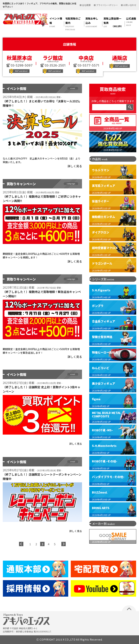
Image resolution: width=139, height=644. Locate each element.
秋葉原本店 (19, 58)
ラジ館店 (53, 58)
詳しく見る (75, 166)
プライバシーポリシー (107, 5)
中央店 (86, 58)
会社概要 (86, 5)
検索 (130, 107)
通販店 (120, 58)
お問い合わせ (130, 5)
